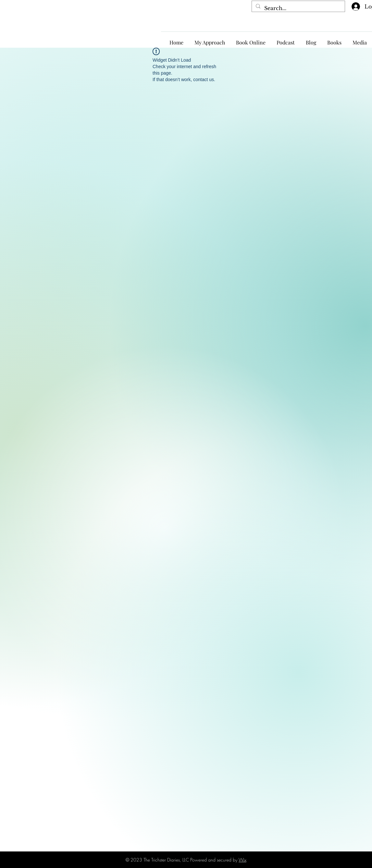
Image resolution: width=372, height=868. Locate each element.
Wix (242, 860)
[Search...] (298, 8)
